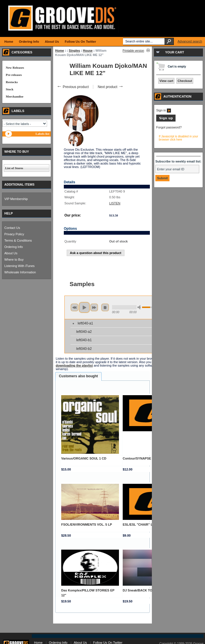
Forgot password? (169, 127)
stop (105, 307)
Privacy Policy (14, 234)
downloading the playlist (74, 365)
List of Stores (14, 168)
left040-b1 (84, 340)
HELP (9, 213)
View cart (166, 81)
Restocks (12, 82)
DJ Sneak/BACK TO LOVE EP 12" (148, 590)
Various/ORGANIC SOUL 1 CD (84, 458)
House (88, 51)
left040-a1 (85, 323)
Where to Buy (14, 260)
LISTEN (115, 203)
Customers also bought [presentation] (78, 376)
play (84, 307)
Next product (110, 87)
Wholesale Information (20, 272)
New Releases (15, 68)
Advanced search (190, 41)
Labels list (42, 134)
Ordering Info (14, 247)
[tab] (78, 376)
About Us (11, 253)
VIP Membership (16, 199)
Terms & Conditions (18, 240)
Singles (74, 51)
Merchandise (15, 96)
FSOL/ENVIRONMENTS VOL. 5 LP (87, 524)
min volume (140, 307)
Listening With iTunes (19, 266)
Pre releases (14, 75)
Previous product (73, 87)
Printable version (133, 51)
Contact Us (12, 228)
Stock (10, 89)
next (94, 307)
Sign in (164, 110)
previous (74, 307)
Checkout (185, 81)
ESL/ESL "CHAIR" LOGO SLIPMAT (149, 524)
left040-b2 (84, 349)
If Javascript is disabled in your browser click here (178, 138)
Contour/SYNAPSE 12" (140, 458)
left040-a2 (84, 332)
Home (60, 51)
